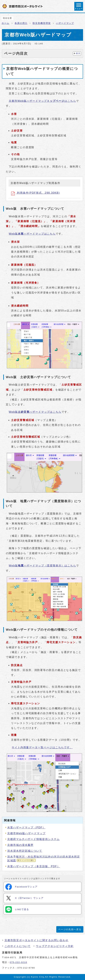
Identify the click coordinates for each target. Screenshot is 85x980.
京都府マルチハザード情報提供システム (33, 839)
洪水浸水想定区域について (25, 851)
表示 (78, 53)
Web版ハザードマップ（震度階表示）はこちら (42, 566)
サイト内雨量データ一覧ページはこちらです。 (42, 747)
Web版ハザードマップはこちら (32, 234)
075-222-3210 (18, 962)
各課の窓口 (21, 23)
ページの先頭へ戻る (70, 929)
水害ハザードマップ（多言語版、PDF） (34, 866)
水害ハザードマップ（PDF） (26, 828)
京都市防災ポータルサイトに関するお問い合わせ (36, 940)
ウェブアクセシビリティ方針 (55, 946)
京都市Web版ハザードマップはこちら (42, 101)
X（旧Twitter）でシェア (24, 898)
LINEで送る (17, 909)
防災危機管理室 (42, 23)
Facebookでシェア (21, 887)
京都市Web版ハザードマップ (26, 833)
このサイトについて (18, 946)
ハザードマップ (65, 23)
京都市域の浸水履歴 (20, 845)
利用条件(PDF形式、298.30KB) (36, 193)
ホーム (6, 23)
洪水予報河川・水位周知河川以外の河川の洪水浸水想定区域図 (44, 859)
